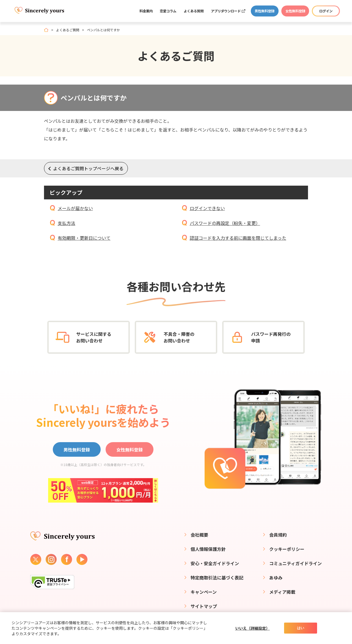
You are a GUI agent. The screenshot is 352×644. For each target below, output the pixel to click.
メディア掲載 (282, 592)
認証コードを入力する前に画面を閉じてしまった (238, 238)
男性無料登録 (265, 11)
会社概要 (199, 535)
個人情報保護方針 (208, 549)
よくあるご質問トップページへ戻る (88, 168)
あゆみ (276, 578)
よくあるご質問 (68, 30)
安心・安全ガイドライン (215, 563)
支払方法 (67, 223)
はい (301, 628)
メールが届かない (75, 208)
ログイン (326, 11)
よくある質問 (194, 11)
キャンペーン (204, 592)
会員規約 (278, 535)
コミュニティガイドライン (295, 563)
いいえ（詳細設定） (252, 628)
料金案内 (146, 11)
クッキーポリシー (287, 549)
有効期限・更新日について (84, 238)
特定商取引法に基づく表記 (217, 578)
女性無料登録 (295, 11)
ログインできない (207, 208)
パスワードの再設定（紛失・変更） (225, 223)
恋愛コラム (168, 11)
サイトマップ (204, 606)
